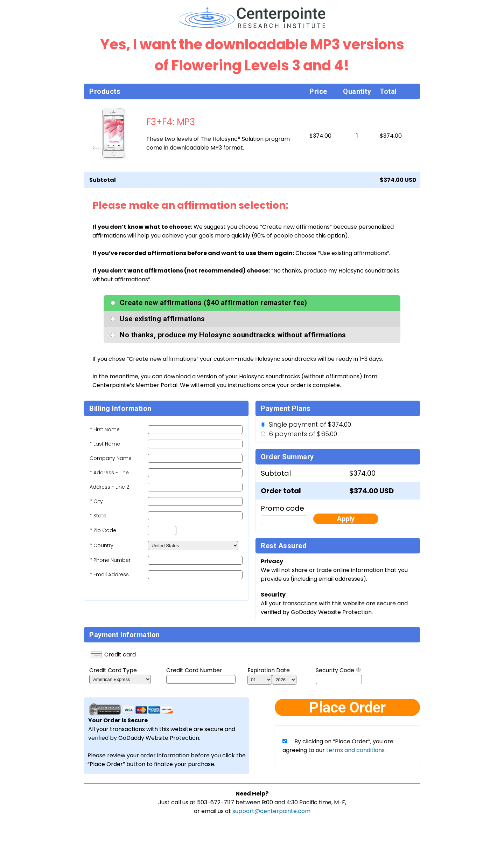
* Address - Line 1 (111, 473)
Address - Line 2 (109, 487)
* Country (101, 545)
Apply (346, 519)
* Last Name (105, 444)
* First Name (105, 429)
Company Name (111, 458)
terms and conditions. (355, 750)
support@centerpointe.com (271, 811)
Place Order (347, 707)
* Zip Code (103, 530)
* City (96, 501)
